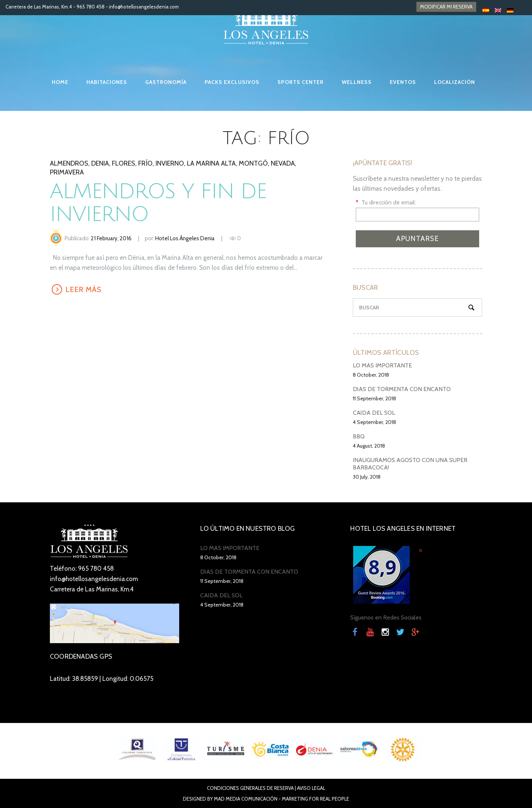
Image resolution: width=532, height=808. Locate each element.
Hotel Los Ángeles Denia (185, 238)
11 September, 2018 (374, 398)
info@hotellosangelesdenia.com (144, 7)
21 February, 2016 (111, 238)
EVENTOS (403, 82)
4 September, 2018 (374, 422)
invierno (170, 163)
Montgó (253, 163)
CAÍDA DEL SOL (374, 413)
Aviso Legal (311, 788)
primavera (67, 172)
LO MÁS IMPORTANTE (382, 365)
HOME (60, 82)
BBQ (359, 436)
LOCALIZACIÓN (455, 82)
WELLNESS (357, 82)
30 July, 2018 (367, 477)
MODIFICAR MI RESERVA (446, 7)
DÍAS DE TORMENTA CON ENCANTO (402, 389)
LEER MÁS (83, 289)
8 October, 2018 (371, 375)
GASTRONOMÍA (166, 82)
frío (145, 163)
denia (100, 163)
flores (124, 163)
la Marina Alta (211, 163)
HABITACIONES (107, 82)
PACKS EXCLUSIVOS (232, 82)
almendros (69, 163)
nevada (283, 163)
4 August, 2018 (369, 446)
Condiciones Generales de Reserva (250, 788)
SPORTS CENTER (301, 82)
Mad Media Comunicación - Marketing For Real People (282, 799)
